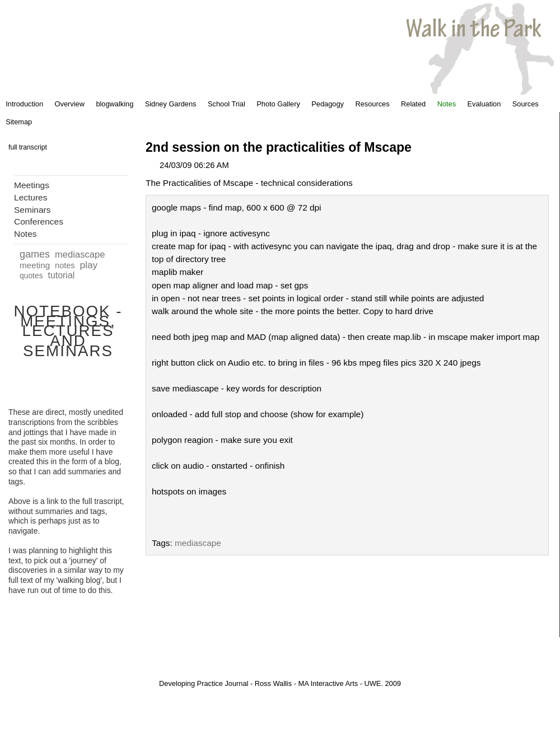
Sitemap (19, 122)
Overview (70, 104)
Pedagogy (328, 104)
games (35, 254)
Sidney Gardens (171, 104)
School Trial (227, 104)
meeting (35, 265)
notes (65, 265)
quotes (31, 276)
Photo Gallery (278, 104)
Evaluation (484, 104)
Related (413, 104)
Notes (447, 104)
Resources (372, 104)
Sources (526, 104)
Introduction (24, 104)
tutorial (61, 275)
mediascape (80, 255)
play (89, 265)
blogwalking (115, 104)
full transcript (28, 147)
